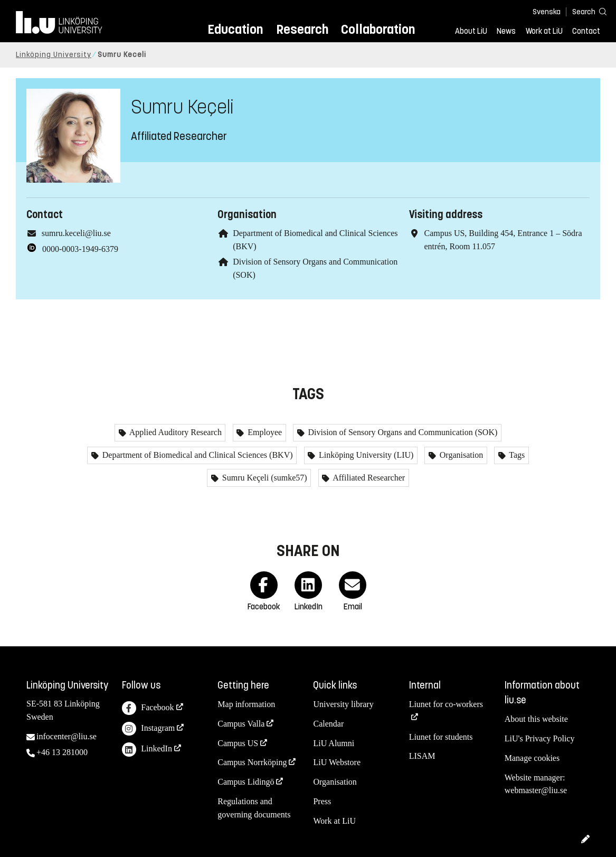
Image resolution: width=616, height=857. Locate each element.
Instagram (148, 729)
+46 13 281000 (62, 752)
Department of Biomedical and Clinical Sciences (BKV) (197, 455)
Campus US (238, 743)
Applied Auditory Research (175, 432)
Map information (246, 704)
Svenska (547, 12)
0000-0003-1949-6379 (80, 249)
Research (302, 29)
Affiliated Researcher (368, 478)
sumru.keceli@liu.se (76, 233)
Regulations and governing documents (254, 808)
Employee (264, 432)
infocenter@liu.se (67, 736)
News (506, 31)
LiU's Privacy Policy (540, 738)
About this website (536, 719)
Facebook (148, 708)
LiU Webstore (337, 762)
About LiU (471, 31)
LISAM (422, 756)
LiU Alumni (334, 743)
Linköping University (54, 55)
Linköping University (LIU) (365, 455)
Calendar (328, 724)
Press (322, 801)
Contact (586, 31)
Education (235, 29)
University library (343, 704)
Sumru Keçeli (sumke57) (264, 478)
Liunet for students (441, 737)
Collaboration (378, 29)
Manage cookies (532, 758)
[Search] (584, 11)
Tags (516, 455)
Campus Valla (241, 724)
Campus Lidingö (246, 782)
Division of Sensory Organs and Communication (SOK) (402, 432)
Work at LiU (544, 31)
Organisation (460, 455)
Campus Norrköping (252, 762)
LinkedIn (147, 750)
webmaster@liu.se (536, 790)
